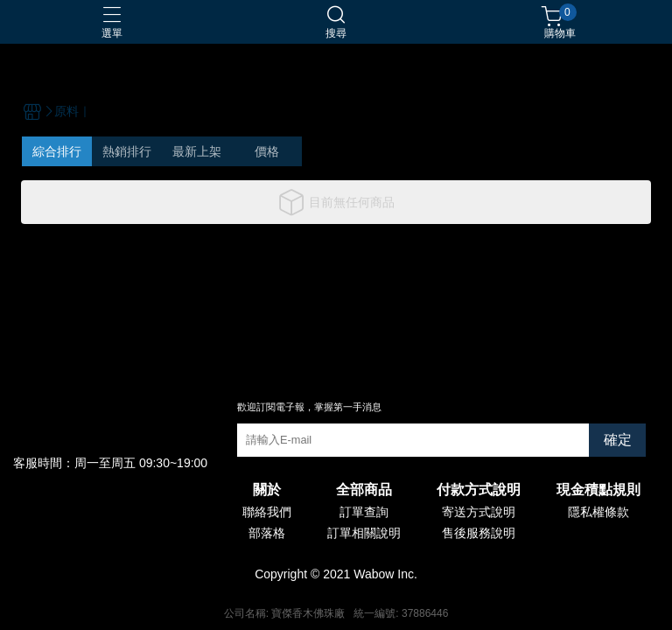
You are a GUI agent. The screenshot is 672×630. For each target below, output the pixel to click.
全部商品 (364, 490)
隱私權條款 (598, 512)
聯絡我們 (267, 512)
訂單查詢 (364, 512)
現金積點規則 (598, 490)
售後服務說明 (479, 533)
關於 (267, 490)
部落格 (267, 533)
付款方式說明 (479, 490)
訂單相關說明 (364, 533)
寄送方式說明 (479, 512)
